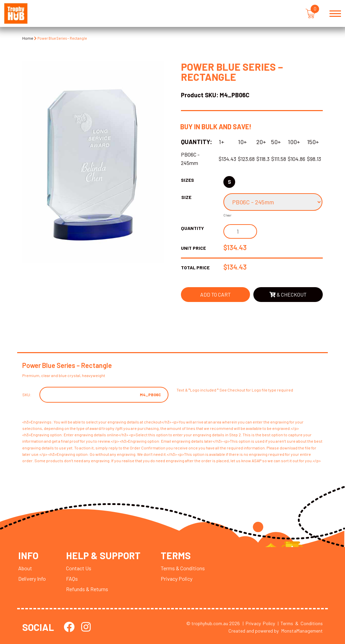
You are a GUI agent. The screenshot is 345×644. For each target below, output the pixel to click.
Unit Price (193, 248)
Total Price (195, 267)
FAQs (72, 579)
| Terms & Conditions (300, 623)
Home (28, 38)
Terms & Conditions (183, 568)
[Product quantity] (240, 231)
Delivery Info (32, 579)
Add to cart (215, 294)
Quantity (192, 228)
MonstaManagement (302, 631)
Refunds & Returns (87, 589)
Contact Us (79, 568)
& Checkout (288, 294)
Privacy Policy (177, 579)
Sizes (187, 180)
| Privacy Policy (259, 623)
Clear (227, 215)
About (25, 568)
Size (186, 197)
